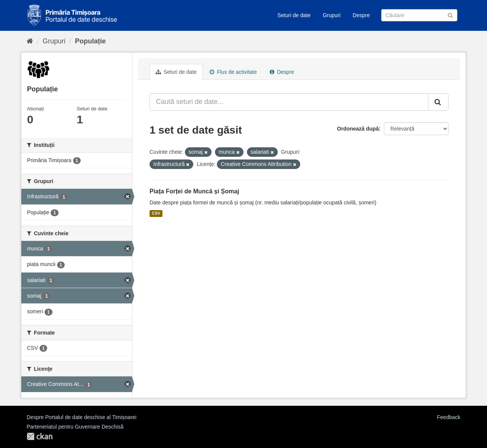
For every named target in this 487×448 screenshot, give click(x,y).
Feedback (449, 417)
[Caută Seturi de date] (419, 15)
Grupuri (332, 15)
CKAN (40, 436)
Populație (90, 41)
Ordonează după (358, 129)
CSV (156, 214)
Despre (361, 15)
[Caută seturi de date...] (289, 102)
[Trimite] (450, 15)
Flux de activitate (233, 72)
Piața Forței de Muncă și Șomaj (194, 191)
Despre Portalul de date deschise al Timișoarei (82, 417)
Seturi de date (294, 15)
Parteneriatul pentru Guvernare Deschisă (75, 427)
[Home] (30, 41)
